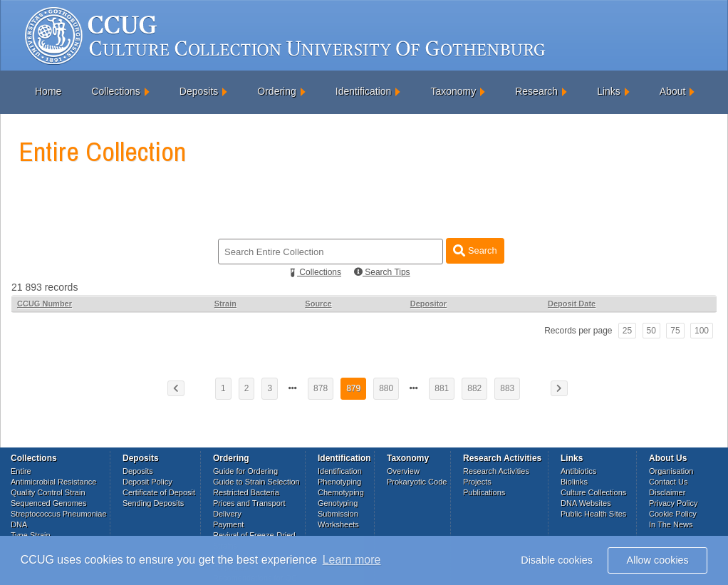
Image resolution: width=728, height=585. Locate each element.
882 (474, 388)
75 (675, 331)
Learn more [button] (352, 560)
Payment (228, 524)
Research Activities (496, 471)
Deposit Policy (147, 482)
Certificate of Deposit (159, 492)
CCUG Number (45, 304)
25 (627, 331)
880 (386, 388)
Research (536, 91)
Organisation (671, 471)
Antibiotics (578, 471)
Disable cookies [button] (557, 560)
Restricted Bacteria (246, 492)
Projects (477, 482)
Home (48, 91)
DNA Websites (586, 503)
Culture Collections (593, 492)
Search (475, 250)
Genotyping (338, 503)
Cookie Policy (673, 514)
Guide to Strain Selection (256, 482)
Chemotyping (341, 492)
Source (318, 304)
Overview (403, 471)
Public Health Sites (593, 514)
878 (321, 388)
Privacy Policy (673, 503)
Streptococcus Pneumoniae (59, 514)
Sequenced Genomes (48, 503)
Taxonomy (453, 91)
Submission (338, 514)
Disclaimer (667, 492)
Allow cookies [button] (658, 560)
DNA (19, 524)
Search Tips (382, 272)
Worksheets (338, 524)
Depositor (428, 304)
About (673, 91)
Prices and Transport (249, 503)
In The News (671, 524)
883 (507, 388)
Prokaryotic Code (417, 482)
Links (609, 91)
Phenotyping (339, 482)
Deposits (199, 91)
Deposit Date (572, 304)
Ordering (276, 91)
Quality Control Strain (48, 492)
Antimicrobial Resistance (53, 482)
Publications (484, 492)
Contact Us (668, 482)
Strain (225, 304)
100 (702, 331)
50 (651, 331)
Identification (364, 91)
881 (442, 388)
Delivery (227, 514)
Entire (21, 471)
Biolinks (574, 482)
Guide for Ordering (245, 471)
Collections (115, 91)
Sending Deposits (153, 503)
